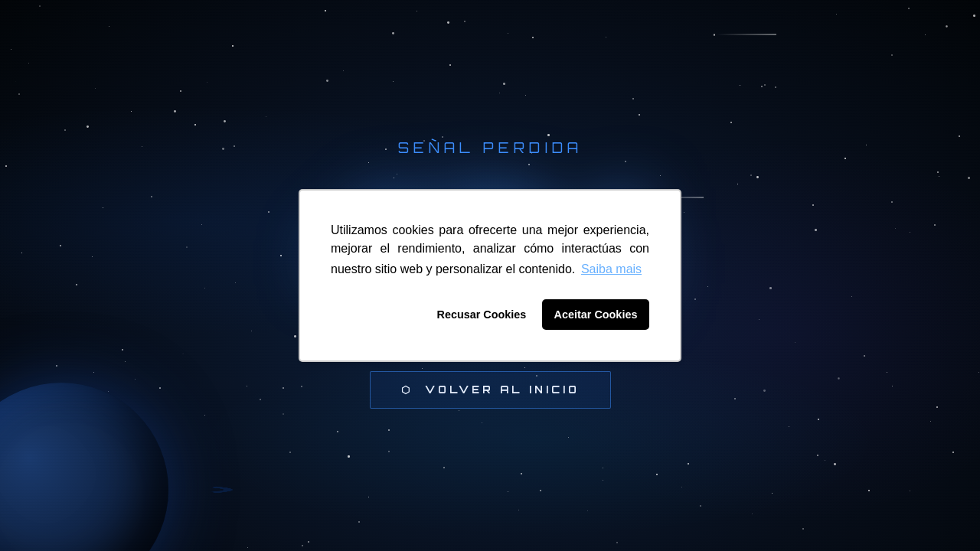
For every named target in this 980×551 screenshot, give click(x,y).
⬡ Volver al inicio (490, 390)
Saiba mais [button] (611, 269)
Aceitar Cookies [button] (596, 315)
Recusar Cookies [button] (482, 315)
